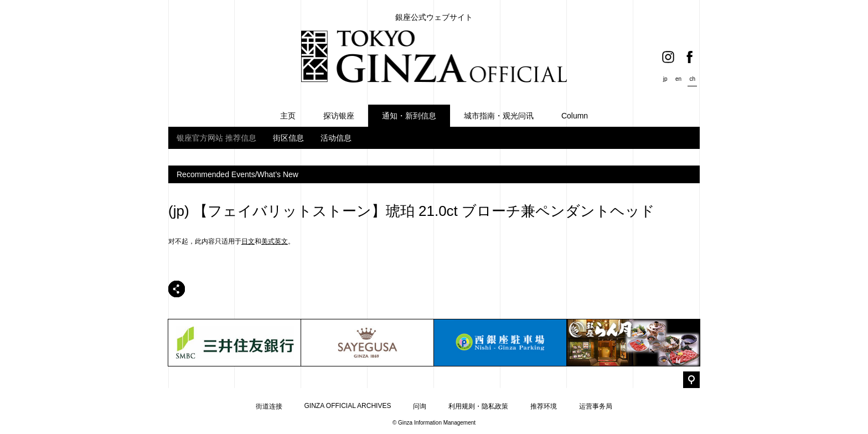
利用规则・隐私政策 (478, 406)
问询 (420, 406)
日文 (248, 241)
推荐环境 (544, 406)
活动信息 (336, 138)
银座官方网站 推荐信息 (216, 138)
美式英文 (275, 241)
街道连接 (269, 406)
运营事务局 (596, 406)
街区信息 (288, 138)
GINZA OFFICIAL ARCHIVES (348, 406)
